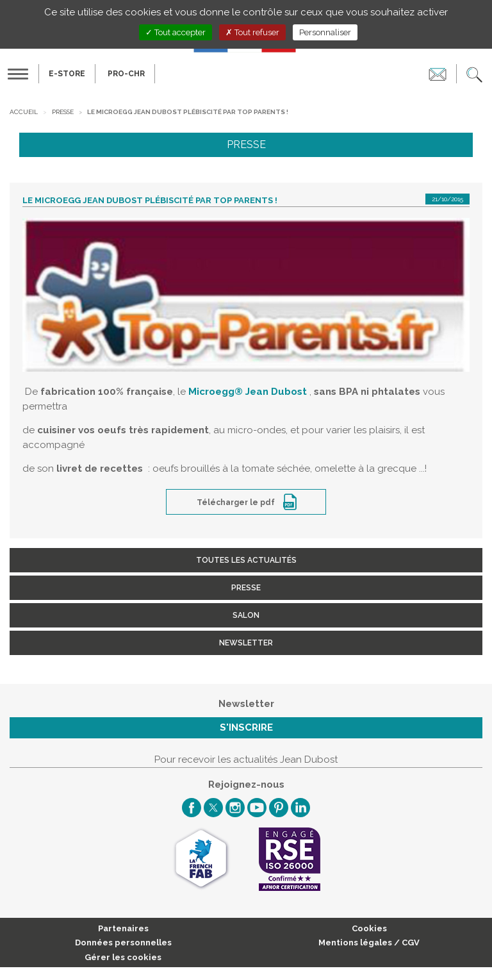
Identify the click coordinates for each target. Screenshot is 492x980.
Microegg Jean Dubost (248, 392)
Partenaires (123, 928)
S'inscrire (246, 727)
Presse (63, 112)
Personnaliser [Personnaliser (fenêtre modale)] (325, 32)
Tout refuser (252, 32)
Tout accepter (176, 32)
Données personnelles (123, 943)
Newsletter (246, 643)
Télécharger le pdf (237, 502)
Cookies (369, 928)
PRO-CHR (126, 74)
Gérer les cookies (123, 957)
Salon (246, 615)
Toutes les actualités (246, 560)
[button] (474, 74)
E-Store (67, 74)
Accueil (24, 112)
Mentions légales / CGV (369, 943)
